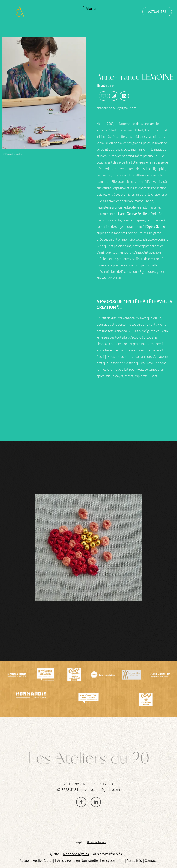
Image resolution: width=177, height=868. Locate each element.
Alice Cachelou (96, 842)
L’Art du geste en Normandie (76, 861)
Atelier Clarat (43, 861)
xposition (115, 861)
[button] (88, 8)
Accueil (25, 861)
